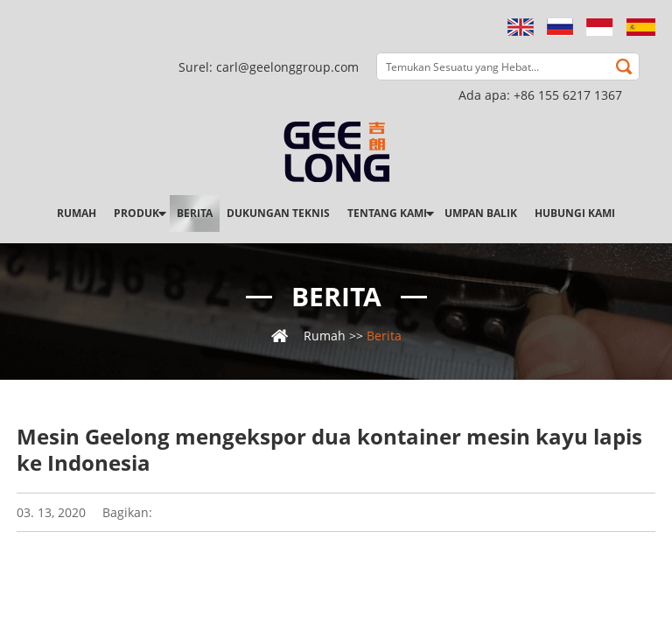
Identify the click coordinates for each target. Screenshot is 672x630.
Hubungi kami (575, 213)
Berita (195, 213)
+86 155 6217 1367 (568, 95)
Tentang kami (387, 213)
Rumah (77, 213)
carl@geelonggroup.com (287, 67)
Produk (136, 213)
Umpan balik (481, 213)
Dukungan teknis (278, 213)
